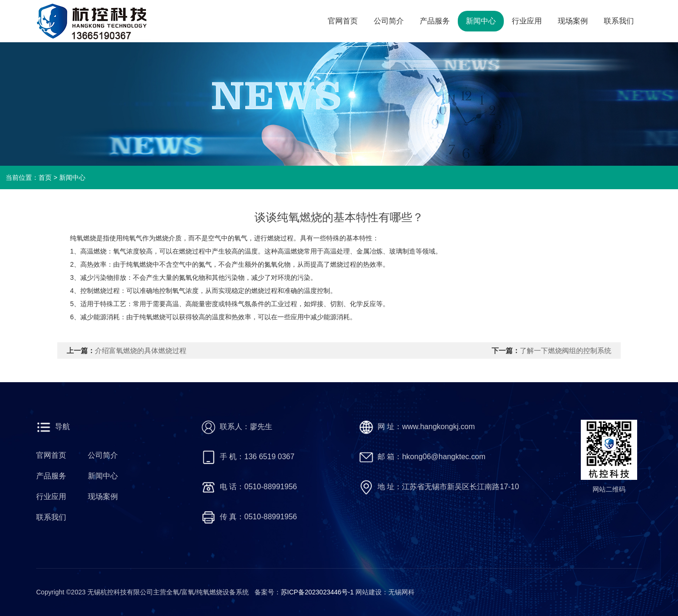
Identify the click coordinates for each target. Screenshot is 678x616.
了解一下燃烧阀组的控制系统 (566, 350)
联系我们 (619, 21)
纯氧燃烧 (139, 264)
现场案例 (573, 21)
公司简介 (389, 21)
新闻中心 (481, 21)
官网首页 (343, 21)
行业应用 (527, 21)
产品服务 (435, 21)
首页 (45, 177)
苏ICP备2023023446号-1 (318, 592)
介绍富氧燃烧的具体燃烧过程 (141, 350)
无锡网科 (401, 592)
